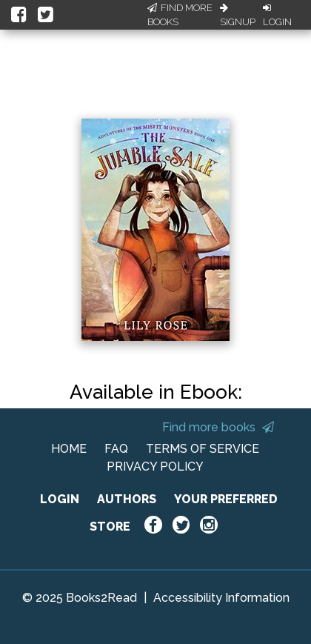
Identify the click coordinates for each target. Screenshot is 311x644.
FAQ (116, 449)
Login (277, 16)
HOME (69, 449)
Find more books (218, 427)
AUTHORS (127, 499)
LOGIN (60, 499)
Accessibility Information (221, 598)
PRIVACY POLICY (155, 467)
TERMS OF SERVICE (203, 449)
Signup (238, 16)
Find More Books (180, 15)
